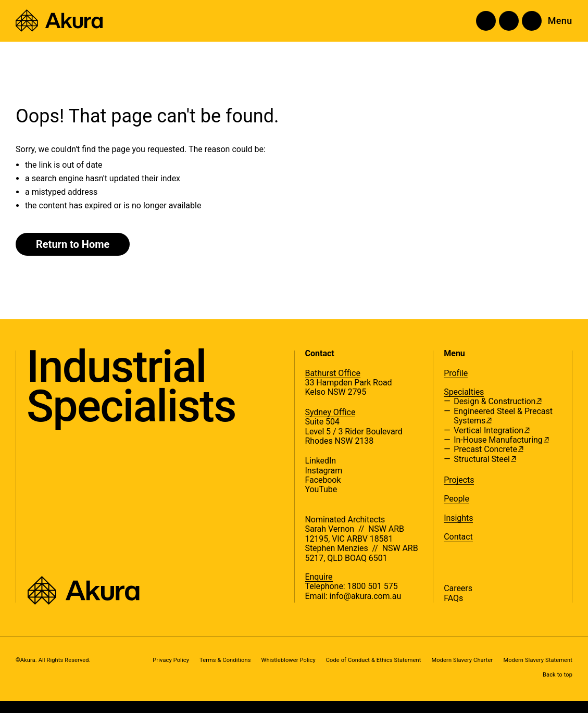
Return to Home (73, 244)
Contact (458, 537)
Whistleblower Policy (289, 660)
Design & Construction (498, 402)
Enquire (319, 577)
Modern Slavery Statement (538, 660)
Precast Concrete (489, 449)
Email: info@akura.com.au (353, 596)
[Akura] (59, 21)
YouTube (321, 490)
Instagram (324, 471)
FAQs (453, 598)
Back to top (558, 675)
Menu (560, 21)
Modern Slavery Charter (462, 660)
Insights (458, 518)
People (456, 499)
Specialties (464, 392)
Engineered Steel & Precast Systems (503, 416)
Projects (459, 480)
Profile (456, 373)
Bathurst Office (333, 373)
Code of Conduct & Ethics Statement (374, 660)
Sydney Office (330, 412)
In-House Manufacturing (501, 440)
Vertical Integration (492, 431)
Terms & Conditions (225, 660)
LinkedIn (321, 461)
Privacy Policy (171, 660)
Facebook (323, 480)
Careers (458, 589)
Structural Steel (485, 459)
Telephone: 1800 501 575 (352, 586)
